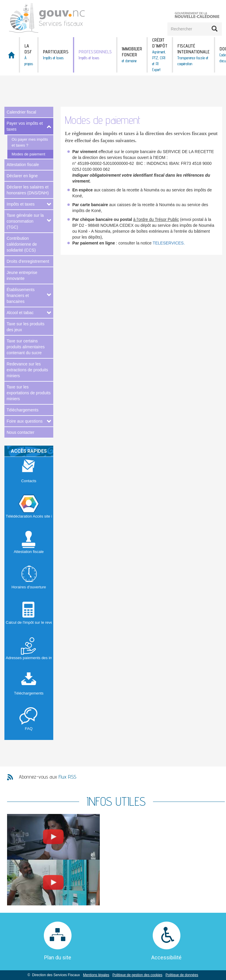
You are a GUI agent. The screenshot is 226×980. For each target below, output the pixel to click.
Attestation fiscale (23, 165)
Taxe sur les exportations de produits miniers (29, 393)
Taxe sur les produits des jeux (26, 327)
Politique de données (182, 975)
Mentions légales (96, 975)
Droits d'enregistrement (28, 261)
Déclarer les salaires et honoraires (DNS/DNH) (28, 190)
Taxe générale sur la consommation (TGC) (25, 221)
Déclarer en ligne (22, 176)
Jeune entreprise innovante (22, 275)
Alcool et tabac (20, 313)
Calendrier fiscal (21, 112)
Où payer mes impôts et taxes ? (30, 142)
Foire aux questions (25, 421)
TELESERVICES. (169, 243)
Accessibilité (166, 957)
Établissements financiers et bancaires (21, 296)
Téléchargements (23, 410)
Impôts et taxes (21, 204)
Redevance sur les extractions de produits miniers (28, 370)
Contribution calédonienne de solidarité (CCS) (22, 244)
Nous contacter (21, 432)
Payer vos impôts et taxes (25, 126)
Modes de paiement (29, 154)
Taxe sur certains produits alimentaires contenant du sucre (26, 347)
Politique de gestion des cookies (137, 975)
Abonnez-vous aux (48, 777)
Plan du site (58, 957)
